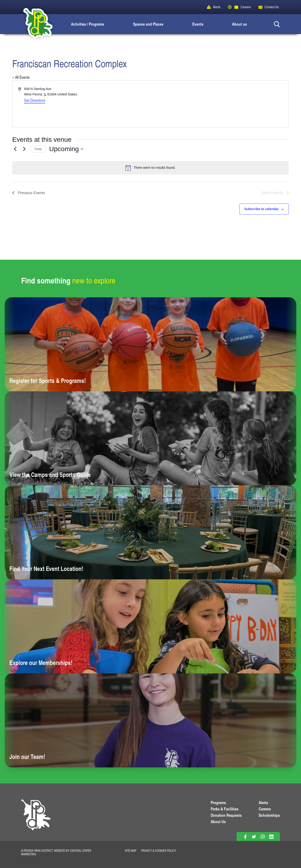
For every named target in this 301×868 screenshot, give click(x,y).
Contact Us (272, 7)
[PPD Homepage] (36, 820)
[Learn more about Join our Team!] (150, 720)
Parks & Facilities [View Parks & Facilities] (225, 809)
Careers (246, 7)
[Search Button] (277, 24)
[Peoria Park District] (34, 24)
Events (198, 24)
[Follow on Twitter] (254, 837)
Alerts (217, 7)
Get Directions (35, 100)
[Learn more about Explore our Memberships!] (150, 626)
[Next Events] (24, 149)
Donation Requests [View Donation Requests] (226, 815)
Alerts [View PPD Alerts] (263, 802)
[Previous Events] (15, 149)
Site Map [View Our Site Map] (131, 851)
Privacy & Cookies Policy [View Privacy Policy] (159, 851)
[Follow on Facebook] (245, 837)
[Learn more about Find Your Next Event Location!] (150, 532)
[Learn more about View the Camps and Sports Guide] (150, 438)
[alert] (150, 168)
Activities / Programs (88, 24)
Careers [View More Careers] (265, 809)
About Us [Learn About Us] (218, 821)
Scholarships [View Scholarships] (269, 815)
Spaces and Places (148, 24)
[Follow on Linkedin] (271, 837)
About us (240, 24)
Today (38, 149)
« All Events (21, 77)
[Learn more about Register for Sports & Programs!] (150, 344)
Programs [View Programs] (218, 802)
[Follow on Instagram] (263, 837)
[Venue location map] (219, 104)
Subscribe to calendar (261, 209)
